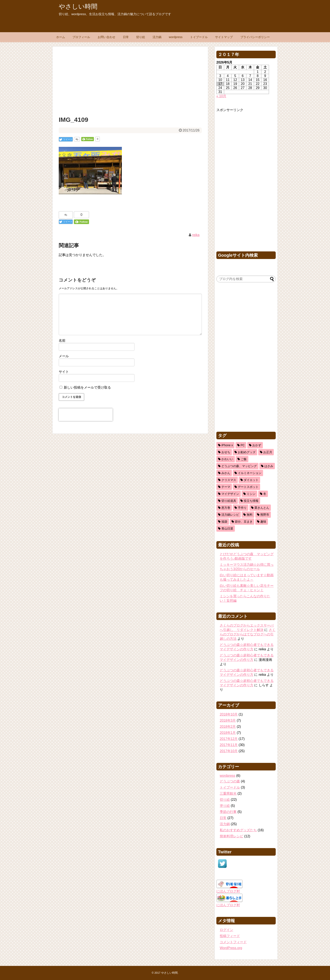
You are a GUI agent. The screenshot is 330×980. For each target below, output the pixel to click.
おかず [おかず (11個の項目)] (257, 445)
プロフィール (81, 37)
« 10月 (221, 96)
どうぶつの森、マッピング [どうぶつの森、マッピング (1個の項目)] (239, 466)
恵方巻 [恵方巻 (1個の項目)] (226, 508)
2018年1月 (228, 733)
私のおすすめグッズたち (238, 830)
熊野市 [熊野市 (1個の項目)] (265, 515)
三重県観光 (228, 793)
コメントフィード (233, 942)
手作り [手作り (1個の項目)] (242, 508)
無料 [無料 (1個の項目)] (250, 515)
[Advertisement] (130, 80)
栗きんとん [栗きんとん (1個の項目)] (262, 508)
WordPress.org (231, 948)
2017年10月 (229, 751)
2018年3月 (228, 720)
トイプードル (199, 37)
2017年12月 (229, 739)
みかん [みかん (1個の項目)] (226, 473)
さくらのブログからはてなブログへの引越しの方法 (248, 634)
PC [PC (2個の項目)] (243, 445)
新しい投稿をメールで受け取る (87, 387)
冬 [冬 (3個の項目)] (265, 494)
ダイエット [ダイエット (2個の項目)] (251, 480)
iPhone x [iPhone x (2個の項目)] (227, 445)
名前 (62, 341)
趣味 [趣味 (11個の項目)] (263, 522)
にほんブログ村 (228, 891)
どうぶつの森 (230, 781)
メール (64, 356)
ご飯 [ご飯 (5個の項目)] (244, 459)
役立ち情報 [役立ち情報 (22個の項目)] (251, 501)
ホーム (61, 37)
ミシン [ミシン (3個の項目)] (251, 494)
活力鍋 (157, 37)
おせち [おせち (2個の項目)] (226, 452)
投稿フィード (230, 936)
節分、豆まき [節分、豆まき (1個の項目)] (244, 522)
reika (196, 235)
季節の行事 (228, 812)
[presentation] (86, 415)
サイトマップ (224, 37)
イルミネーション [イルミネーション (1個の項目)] (250, 473)
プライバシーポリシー (255, 37)
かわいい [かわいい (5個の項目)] (227, 459)
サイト (64, 372)
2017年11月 (229, 745)
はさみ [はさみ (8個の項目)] (269, 466)
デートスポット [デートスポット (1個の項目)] (248, 487)
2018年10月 (229, 714)
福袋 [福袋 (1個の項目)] (224, 522)
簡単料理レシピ (232, 836)
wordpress (176, 37)
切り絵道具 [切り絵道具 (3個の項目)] (229, 501)
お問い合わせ (106, 37)
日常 (126, 37)
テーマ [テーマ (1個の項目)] (226, 487)
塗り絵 (225, 806)
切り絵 (141, 37)
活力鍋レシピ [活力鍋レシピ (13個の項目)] (230, 515)
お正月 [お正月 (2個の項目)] (268, 452)
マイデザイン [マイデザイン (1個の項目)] (230, 494)
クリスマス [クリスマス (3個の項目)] (229, 480)
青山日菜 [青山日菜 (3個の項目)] (227, 529)
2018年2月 (228, 727)
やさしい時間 (78, 6)
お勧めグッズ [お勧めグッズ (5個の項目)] (247, 452)
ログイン (226, 930)
